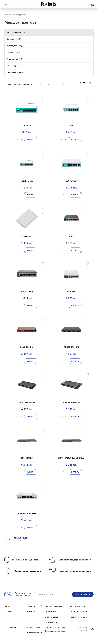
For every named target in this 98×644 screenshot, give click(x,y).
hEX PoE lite (27, 181)
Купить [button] (31, 139)
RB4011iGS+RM (71, 347)
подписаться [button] (83, 594)
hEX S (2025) (27, 292)
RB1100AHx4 (27, 458)
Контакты (30, 612)
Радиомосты (51, 622)
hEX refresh (71, 181)
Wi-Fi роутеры (51, 617)
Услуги (8, 612)
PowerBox (27, 236)
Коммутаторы (51, 612)
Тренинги (30, 606)
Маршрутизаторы (53, 606)
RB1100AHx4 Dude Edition (71, 458)
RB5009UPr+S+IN (71, 403)
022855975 (13, 628)
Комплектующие (78, 617)
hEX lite (27, 125)
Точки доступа (78, 606)
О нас (7, 606)
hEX (71, 125)
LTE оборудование (79, 612)
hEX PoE (71, 292)
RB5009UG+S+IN (27, 403)
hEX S (71, 236)
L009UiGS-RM (27, 347)
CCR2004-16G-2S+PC (27, 513)
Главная (8, 15)
